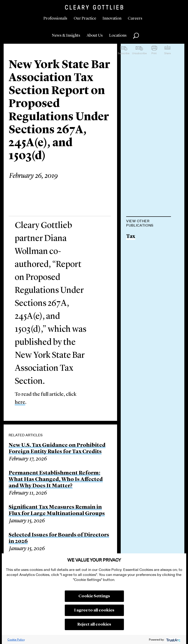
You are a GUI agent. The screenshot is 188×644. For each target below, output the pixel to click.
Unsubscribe (139, 53)
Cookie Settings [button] (94, 596)
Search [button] (136, 36)
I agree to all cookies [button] (94, 610)
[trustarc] (173, 640)
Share (167, 53)
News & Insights (66, 36)
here (20, 402)
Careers (135, 18)
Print (154, 53)
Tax (131, 237)
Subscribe (124, 53)
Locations (118, 36)
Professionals (55, 18)
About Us (95, 36)
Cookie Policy (16, 640)
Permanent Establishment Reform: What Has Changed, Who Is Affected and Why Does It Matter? (56, 480)
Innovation (112, 18)
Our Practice (85, 18)
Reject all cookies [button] (94, 624)
